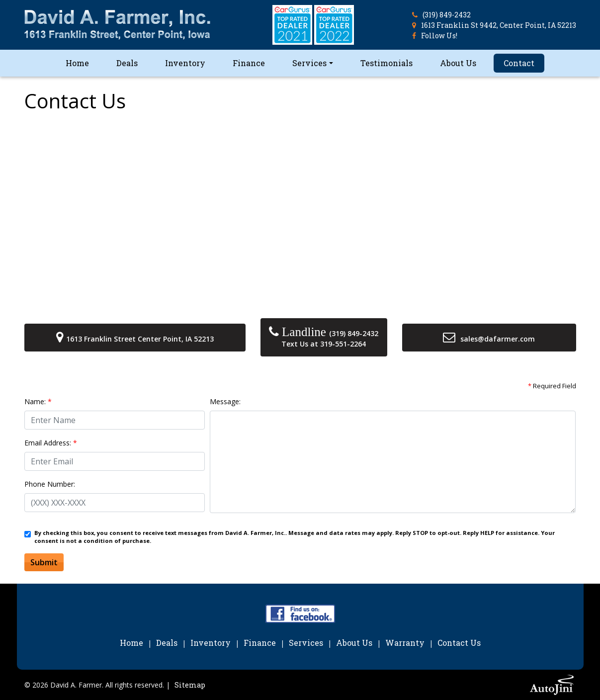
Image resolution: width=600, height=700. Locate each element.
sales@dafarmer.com (498, 339)
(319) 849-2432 (447, 15)
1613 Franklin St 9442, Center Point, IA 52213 (499, 25)
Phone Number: (50, 484)
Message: (225, 401)
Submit (44, 562)
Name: (38, 401)
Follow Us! (439, 36)
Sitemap (190, 685)
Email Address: (51, 443)
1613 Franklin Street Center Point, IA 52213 (140, 339)
